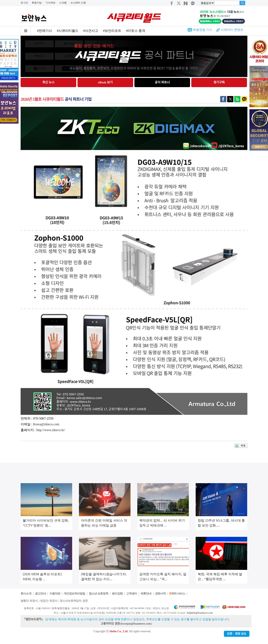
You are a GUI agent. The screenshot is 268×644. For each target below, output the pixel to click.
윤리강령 (117, 594)
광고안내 (40, 594)
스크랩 (63, 3)
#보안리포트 (112, 31)
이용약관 (55, 594)
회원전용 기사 (203, 30)
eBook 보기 (105, 82)
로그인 (24, 3)
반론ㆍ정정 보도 (237, 634)
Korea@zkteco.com (46, 424)
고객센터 (132, 594)
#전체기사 (45, 31)
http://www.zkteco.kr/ (51, 430)
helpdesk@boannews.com (200, 613)
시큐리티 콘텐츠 (232, 30)
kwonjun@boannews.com (136, 624)
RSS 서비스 (178, 594)
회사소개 (26, 594)
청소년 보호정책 (99, 594)
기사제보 (51, 3)
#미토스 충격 (136, 31)
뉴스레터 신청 (78, 3)
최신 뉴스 (49, 82)
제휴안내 (146, 594)
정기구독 (219, 82)
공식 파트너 (162, 82)
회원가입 (37, 3)
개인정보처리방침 (74, 594)
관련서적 (160, 594)
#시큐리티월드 (68, 31)
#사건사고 (91, 31)
